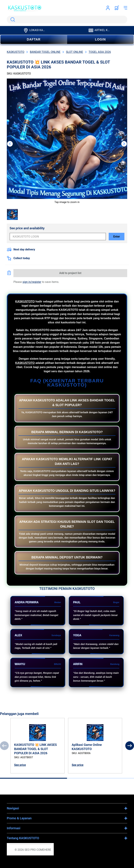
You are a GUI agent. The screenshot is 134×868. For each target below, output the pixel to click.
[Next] (130, 746)
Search (12, 20)
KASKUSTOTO (25, 301)
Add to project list (70, 273)
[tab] (33, 778)
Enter (117, 237)
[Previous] (4, 746)
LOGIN (100, 39)
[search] (67, 20)
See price (20, 765)
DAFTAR (34, 39)
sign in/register (32, 282)
